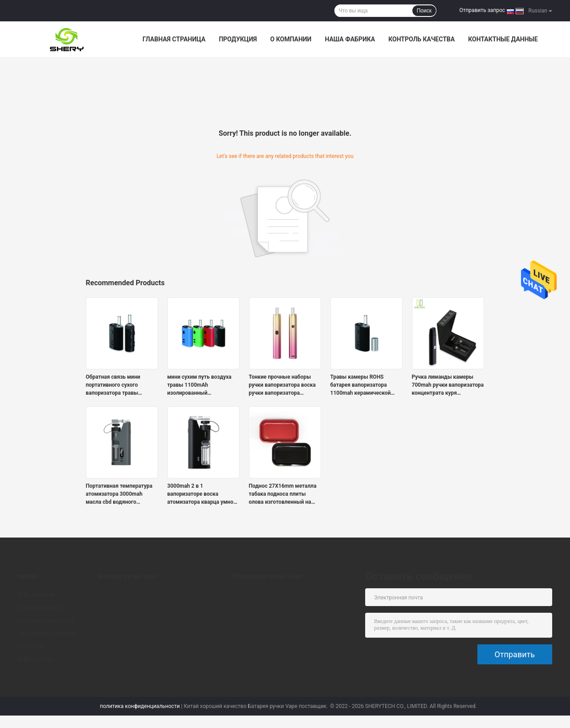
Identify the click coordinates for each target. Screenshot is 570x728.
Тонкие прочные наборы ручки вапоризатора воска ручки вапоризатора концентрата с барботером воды (283, 385)
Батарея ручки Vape (128, 576)
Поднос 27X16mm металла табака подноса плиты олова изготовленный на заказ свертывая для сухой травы (284, 494)
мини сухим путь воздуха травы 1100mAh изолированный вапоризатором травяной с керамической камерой (202, 385)
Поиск (424, 11)
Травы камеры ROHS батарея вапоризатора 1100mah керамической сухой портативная (361, 385)
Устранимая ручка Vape (267, 576)
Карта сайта (36, 659)
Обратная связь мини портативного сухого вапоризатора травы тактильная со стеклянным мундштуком (121, 385)
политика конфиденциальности (140, 706)
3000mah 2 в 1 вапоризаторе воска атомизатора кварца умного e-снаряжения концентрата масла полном (203, 494)
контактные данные (503, 39)
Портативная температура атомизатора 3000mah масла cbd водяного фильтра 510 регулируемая (120, 494)
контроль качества (421, 39)
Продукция (238, 39)
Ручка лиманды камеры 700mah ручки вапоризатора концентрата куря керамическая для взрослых (448, 385)
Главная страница (174, 39)
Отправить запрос (482, 10)
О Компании (291, 39)
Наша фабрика (350, 39)
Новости (31, 646)
